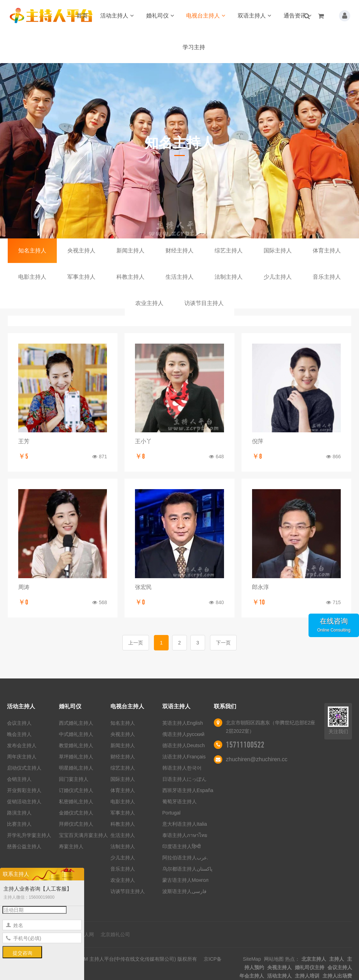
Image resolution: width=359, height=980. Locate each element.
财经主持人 (179, 251)
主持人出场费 (337, 976)
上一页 (136, 643)
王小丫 (143, 441)
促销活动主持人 (24, 802)
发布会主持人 (22, 745)
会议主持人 (19, 723)
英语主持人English (183, 723)
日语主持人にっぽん (184, 779)
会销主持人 (19, 779)
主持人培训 (307, 976)
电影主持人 (32, 277)
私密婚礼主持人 (76, 802)
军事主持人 (81, 277)
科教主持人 (130, 277)
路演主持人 (19, 813)
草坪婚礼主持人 (76, 757)
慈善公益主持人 (24, 846)
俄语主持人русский (183, 734)
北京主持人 (314, 959)
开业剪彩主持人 (24, 790)
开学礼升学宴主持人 (29, 835)
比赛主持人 (19, 824)
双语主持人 (254, 16)
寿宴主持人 (71, 846)
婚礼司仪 (160, 16)
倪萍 (258, 441)
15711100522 (245, 745)
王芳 (24, 441)
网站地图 (274, 959)
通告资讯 (297, 16)
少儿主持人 (278, 277)
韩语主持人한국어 (182, 768)
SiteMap (252, 959)
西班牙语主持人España (188, 790)
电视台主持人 (206, 16)
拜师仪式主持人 (76, 824)
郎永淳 (260, 587)
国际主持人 (278, 251)
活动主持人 (117, 16)
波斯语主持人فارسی (184, 891)
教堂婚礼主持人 (76, 745)
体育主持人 (327, 251)
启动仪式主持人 (24, 768)
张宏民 (143, 587)
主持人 (337, 959)
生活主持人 (179, 277)
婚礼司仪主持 (310, 967)
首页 (82, 16)
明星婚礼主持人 (76, 768)
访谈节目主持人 (204, 303)
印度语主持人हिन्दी (182, 846)
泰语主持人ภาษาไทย (185, 835)
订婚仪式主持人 (76, 790)
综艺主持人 (229, 251)
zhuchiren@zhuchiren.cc (256, 759)
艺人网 (87, 934)
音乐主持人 (327, 277)
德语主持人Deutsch (184, 745)
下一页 (223, 643)
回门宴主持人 (74, 779)
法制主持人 (229, 277)
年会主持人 (252, 976)
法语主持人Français (184, 757)
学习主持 (194, 47)
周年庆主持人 (22, 757)
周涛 (24, 587)
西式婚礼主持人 (76, 723)
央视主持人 (81, 251)
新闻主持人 (130, 251)
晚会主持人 (19, 734)
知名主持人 (32, 251)
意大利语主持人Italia (185, 824)
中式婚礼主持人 (76, 734)
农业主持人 (149, 303)
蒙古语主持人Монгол (185, 880)
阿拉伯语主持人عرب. (186, 858)
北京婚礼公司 (115, 934)
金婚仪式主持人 (76, 813)
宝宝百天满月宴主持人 (83, 835)
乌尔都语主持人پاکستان (187, 869)
